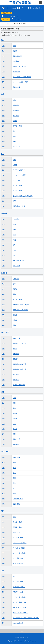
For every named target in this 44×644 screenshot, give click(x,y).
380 (3, 261)
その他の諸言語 (18, 563)
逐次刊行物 (16, 72)
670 (3, 434)
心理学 (15, 121)
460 (3, 310)
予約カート (18, 19)
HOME (29, 8)
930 (3, 592)
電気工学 (16, 359)
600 (3, 398)
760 (3, 488)
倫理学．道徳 (17, 126)
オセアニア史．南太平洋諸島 (23, 196)
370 (3, 255)
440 (3, 300)
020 (3, 56)
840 (3, 538)
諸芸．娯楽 (16, 504)
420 (3, 289)
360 (3, 250)
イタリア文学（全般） (20, 613)
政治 (14, 224)
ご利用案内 (18, 637)
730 (3, 473)
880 (3, 558)
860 (3, 548)
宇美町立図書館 (20, 3)
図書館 (15, 51)
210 (3, 165)
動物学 (15, 320)
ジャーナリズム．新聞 (20, 82)
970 (3, 613)
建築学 (15, 349)
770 (3, 494)
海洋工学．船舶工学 (20, 364)
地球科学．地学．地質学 (21, 305)
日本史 (15, 165)
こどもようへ (37, 8)
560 (3, 369)
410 (3, 284)
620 (3, 408)
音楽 (14, 488)
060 (3, 77)
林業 (14, 424)
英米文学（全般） (19, 592)
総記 (2, 40)
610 (3, 403)
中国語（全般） (18, 527)
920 (3, 587)
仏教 (14, 142)
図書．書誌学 (17, 56)
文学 (2, 571)
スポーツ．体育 (18, 499)
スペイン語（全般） (20, 548)
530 (3, 354)
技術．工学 (5, 332)
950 (3, 602)
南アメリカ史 (17, 191)
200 (3, 160)
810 (3, 522)
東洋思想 (16, 111)
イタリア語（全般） (20, 553)
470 (3, 315)
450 (3, 305)
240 (3, 180)
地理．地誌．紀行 (19, 206)
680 (3, 439)
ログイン (6, 19)
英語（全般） (17, 532)
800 (3, 517)
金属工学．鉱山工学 (20, 369)
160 (3, 131)
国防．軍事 (16, 266)
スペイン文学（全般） (20, 608)
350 (3, 245)
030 (3, 61)
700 (3, 457)
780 (3, 499)
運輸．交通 (16, 439)
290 (3, 206)
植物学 (15, 315)
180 (3, 142)
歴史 (2, 154)
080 (3, 87)
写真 (14, 478)
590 (3, 385)
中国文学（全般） (19, 587)
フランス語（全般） (20, 543)
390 (3, 266)
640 (3, 419)
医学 (14, 325)
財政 (14, 240)
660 (3, 429)
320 (3, 230)
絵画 (14, 468)
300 (3, 219)
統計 (14, 245)
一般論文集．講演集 (20, 67)
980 (3, 618)
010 (3, 51)
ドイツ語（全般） (19, 538)
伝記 (14, 201)
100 (3, 100)
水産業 (15, 429)
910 (3, 582)
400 (3, 279)
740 (3, 478)
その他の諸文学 (18, 623)
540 (3, 359)
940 (3, 597)
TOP (23, 631)
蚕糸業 (15, 413)
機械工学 (16, 354)
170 (3, 136)
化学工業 (16, 375)
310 (3, 224)
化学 (14, 294)
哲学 (2, 94)
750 (3, 483)
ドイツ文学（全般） (20, 597)
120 (3, 111)
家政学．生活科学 (19, 385)
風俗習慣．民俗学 (19, 261)
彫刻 (14, 463)
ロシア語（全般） (19, 558)
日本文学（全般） (19, 582)
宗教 (14, 131)
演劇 (14, 494)
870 (3, 553)
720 (3, 468)
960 (3, 608)
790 (3, 504)
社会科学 (4, 213)
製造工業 (16, 380)
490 (3, 325)
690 (3, 444)
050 (3, 72)
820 (3, 527)
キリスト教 (16, 147)
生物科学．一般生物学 (20, 310)
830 (3, 532)
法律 (14, 230)
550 (3, 364)
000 (3, 46)
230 (3, 175)
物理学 (15, 289)
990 (3, 623)
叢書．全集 (16, 87)
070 (3, 82)
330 (3, 235)
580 (3, 380)
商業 (14, 434)
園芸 (14, 408)
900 (3, 577)
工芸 (14, 483)
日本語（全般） (18, 522)
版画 (14, 473)
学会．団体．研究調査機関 (22, 77)
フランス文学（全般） (20, 602)
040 (3, 67)
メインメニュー (6, 24)
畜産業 (15, 419)
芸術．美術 (5, 452)
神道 (14, 136)
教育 (14, 255)
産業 (2, 392)
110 (3, 105)
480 (3, 320)
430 (3, 294)
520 (3, 349)
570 (3, 375)
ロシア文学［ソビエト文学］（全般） (26, 618)
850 (3, 543)
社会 (14, 250)
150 (3, 126)
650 (3, 424)
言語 (2, 511)
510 (3, 344)
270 (3, 196)
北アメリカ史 (17, 186)
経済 (14, 235)
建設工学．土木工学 (20, 344)
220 (3, 170)
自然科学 (4, 273)
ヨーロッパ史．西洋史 (20, 175)
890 (3, 563)
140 (3, 121)
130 (3, 116)
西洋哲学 (16, 116)
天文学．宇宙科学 (19, 300)
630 (3, 413)
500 (3, 338)
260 (3, 191)
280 (3, 201)
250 (3, 186)
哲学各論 (16, 105)
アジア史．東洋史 (19, 170)
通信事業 (16, 444)
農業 (14, 403)
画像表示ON (7, 13)
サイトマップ (26, 637)
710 (3, 463)
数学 (14, 284)
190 (3, 147)
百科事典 (16, 61)
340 (3, 240)
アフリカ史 (16, 180)
